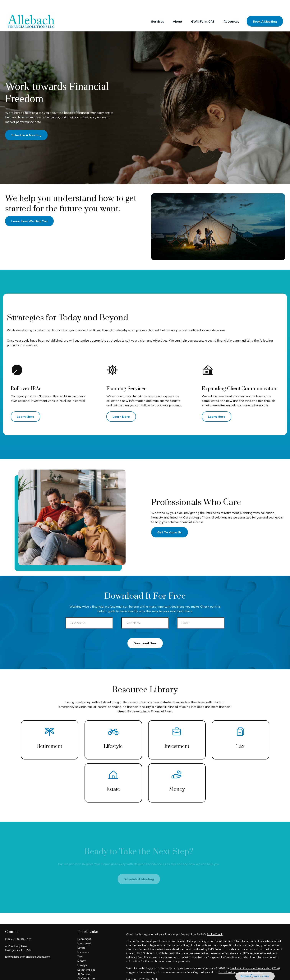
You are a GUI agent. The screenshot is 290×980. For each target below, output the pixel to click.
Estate (81, 936)
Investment (84, 932)
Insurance (83, 941)
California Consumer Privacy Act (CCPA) (255, 957)
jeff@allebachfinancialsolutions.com (28, 945)
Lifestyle (83, 954)
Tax (80, 945)
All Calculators (86, 967)
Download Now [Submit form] (145, 632)
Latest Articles (86, 958)
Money (82, 949)
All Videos (84, 963)
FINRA (231, 974)
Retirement (84, 927)
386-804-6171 (23, 928)
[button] (158, 10)
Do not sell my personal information (241, 961)
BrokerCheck (215, 923)
